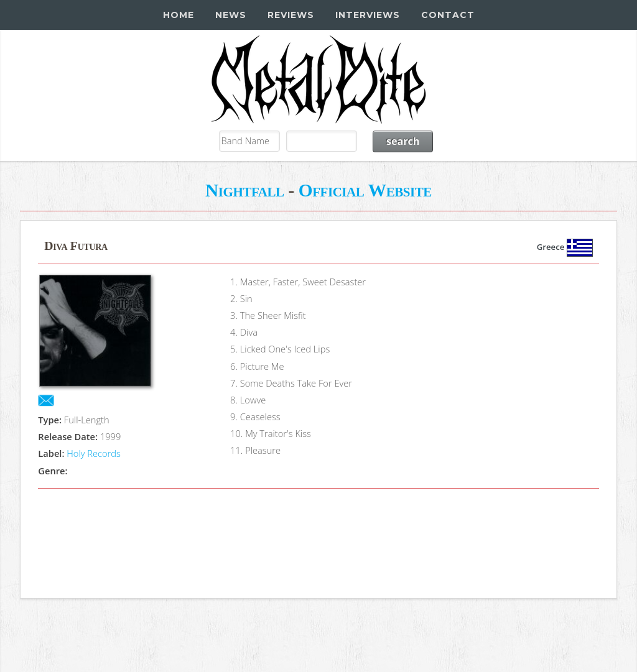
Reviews (291, 15)
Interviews (368, 15)
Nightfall (245, 190)
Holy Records (94, 453)
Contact (448, 15)
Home (179, 15)
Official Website (365, 190)
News (231, 15)
